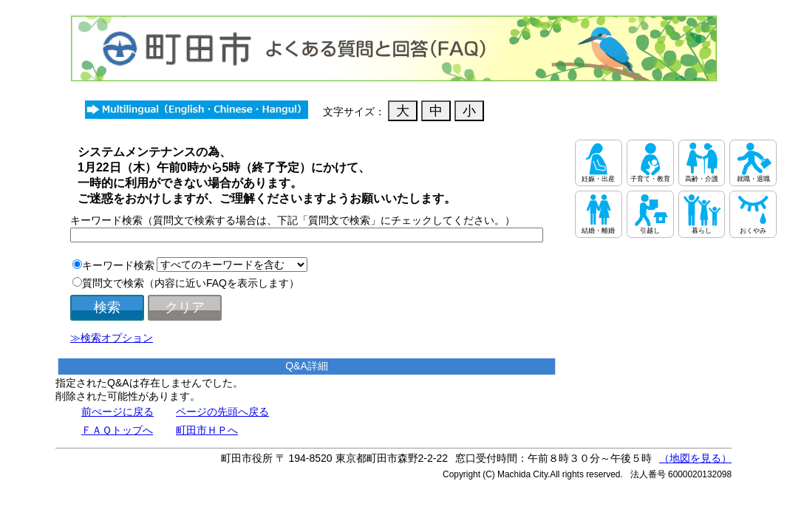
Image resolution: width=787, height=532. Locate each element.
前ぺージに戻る (117, 412)
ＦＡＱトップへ (117, 430)
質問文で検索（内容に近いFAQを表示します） (191, 283)
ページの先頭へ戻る (222, 412)
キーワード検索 (118, 265)
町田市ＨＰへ (207, 430)
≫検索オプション (112, 338)
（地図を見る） (695, 458)
